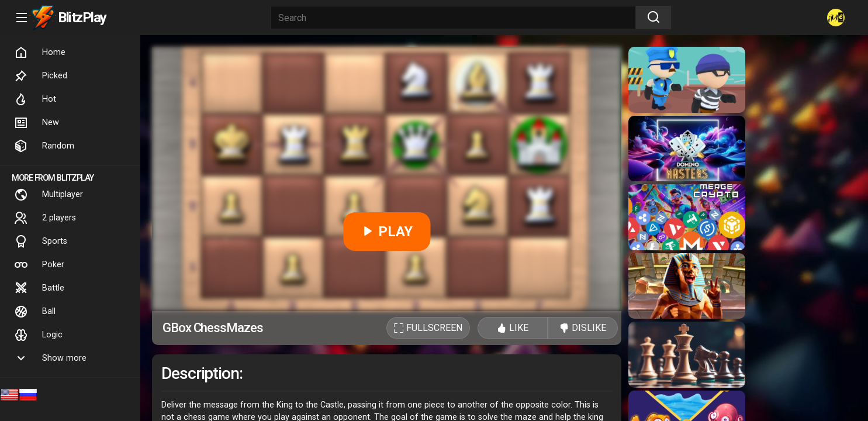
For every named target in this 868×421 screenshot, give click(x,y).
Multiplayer (49, 195)
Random (44, 146)
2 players (45, 218)
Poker (39, 265)
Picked (41, 76)
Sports (41, 241)
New (37, 123)
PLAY (387, 232)
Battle (39, 288)
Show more (50, 358)
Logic (38, 335)
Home (40, 53)
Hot (35, 99)
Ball (35, 312)
